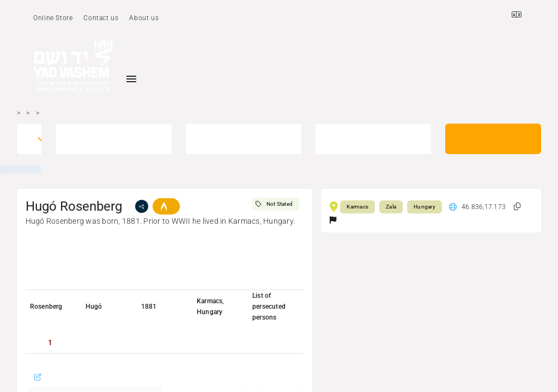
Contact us (101, 18)
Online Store (53, 18)
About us (144, 18)
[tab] (50, 342)
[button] (517, 207)
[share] (142, 206)
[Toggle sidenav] (131, 79)
